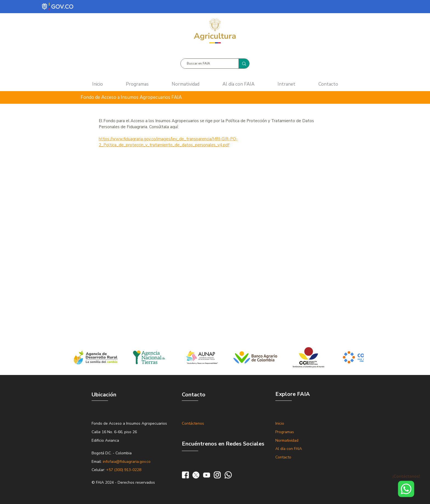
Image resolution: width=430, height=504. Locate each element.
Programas (285, 432)
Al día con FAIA (289, 449)
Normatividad (287, 440)
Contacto (283, 457)
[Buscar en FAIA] (207, 64)
